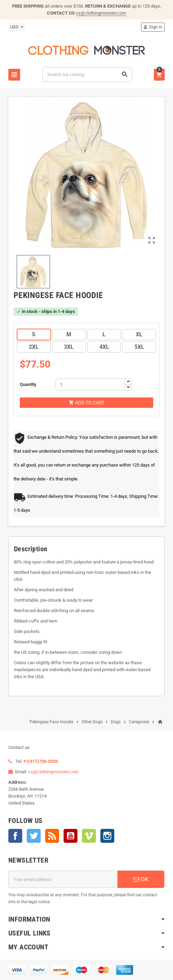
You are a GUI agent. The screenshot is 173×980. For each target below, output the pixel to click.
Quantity (28, 384)
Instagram (107, 836)
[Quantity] (90, 385)
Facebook (15, 836)
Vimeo (89, 836)
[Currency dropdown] (17, 27)
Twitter (34, 836)
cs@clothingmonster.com (101, 13)
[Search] (87, 75)
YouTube (71, 836)
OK (141, 879)
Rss (52, 836)
